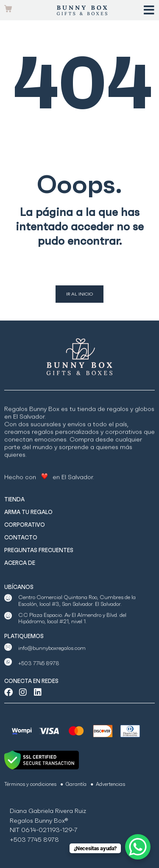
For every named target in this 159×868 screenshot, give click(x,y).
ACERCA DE (20, 563)
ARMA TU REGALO (28, 512)
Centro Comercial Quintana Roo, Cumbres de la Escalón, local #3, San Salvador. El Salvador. (77, 610)
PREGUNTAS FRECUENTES (39, 550)
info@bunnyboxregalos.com (52, 656)
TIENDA (14, 499)
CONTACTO (21, 538)
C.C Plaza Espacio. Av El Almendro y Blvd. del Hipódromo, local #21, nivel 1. (72, 628)
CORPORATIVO (25, 525)
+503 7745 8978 (39, 671)
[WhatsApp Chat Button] (138, 847)
